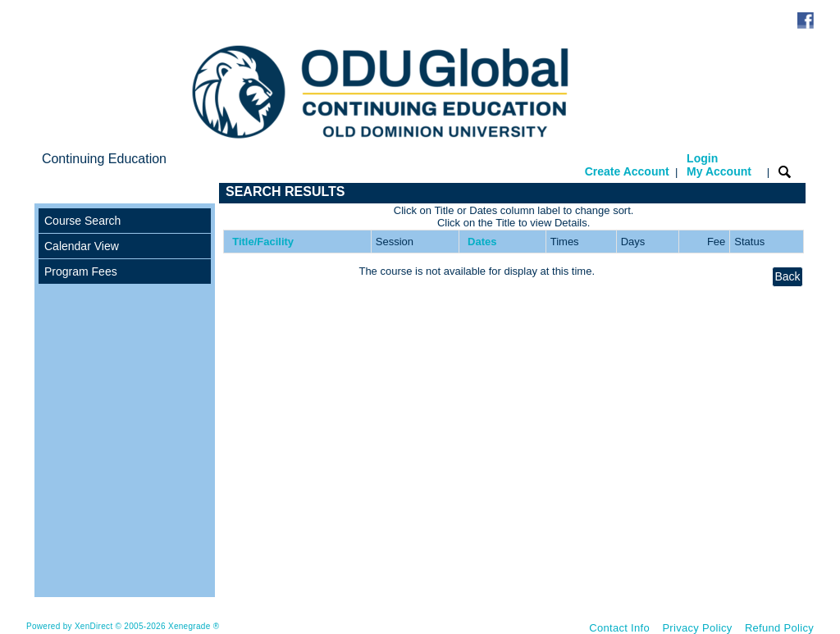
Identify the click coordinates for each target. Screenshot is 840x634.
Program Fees (81, 271)
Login (719, 165)
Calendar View (82, 246)
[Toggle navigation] (50, 193)
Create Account (627, 171)
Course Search (82, 221)
